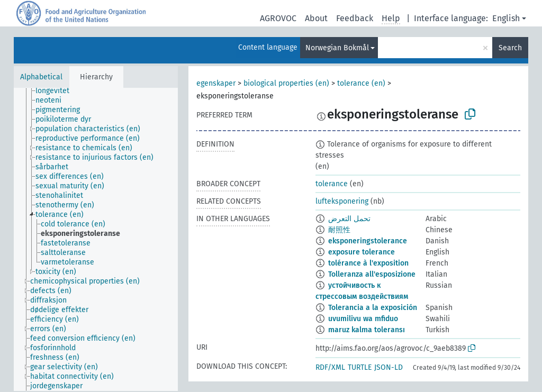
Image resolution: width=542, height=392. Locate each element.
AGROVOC (278, 18)
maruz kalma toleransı (367, 330)
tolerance (332, 184)
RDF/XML (330, 367)
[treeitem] (57, 91)
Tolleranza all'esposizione (372, 274)
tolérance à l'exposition (368, 263)
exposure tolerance (362, 252)
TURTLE (360, 367)
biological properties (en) (286, 83)
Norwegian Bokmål (337, 48)
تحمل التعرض (349, 219)
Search (510, 48)
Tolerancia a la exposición (373, 308)
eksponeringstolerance (368, 241)
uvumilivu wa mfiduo (363, 319)
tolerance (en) (361, 83)
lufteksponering (342, 201)
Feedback (355, 18)
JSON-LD (389, 367)
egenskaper (216, 83)
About (316, 18)
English (506, 18)
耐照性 (339, 230)
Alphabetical (41, 77)
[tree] (96, 239)
